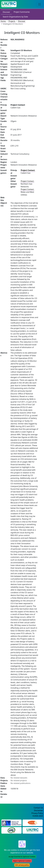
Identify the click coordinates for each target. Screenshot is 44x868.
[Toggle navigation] (39, 4)
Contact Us (38, 808)
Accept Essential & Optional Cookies (22, 857)
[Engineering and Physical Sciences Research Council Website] (33, 823)
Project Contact (27, 181)
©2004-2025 (38, 816)
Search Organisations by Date (15, 17)
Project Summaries (22, 12)
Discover (6, 12)
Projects (12, 21)
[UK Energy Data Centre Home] (9, 4)
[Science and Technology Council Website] (11, 823)
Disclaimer (38, 810)
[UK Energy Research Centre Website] (33, 830)
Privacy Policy (37, 813)
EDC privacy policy (22, 865)
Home (3, 21)
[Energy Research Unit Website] (11, 830)
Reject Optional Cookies (22, 861)
